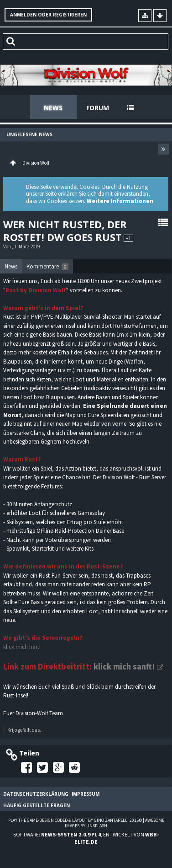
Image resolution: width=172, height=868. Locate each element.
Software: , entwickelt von (86, 838)
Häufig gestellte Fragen (36, 805)
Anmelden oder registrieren (48, 15)
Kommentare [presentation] (47, 266)
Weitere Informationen (120, 201)
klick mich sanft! (124, 667)
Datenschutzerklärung (36, 794)
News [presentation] (11, 266)
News (53, 108)
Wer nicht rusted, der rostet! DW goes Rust (65, 230)
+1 (128, 238)
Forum (98, 108)
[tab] (11, 267)
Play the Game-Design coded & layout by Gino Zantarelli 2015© (75, 820)
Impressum (86, 794)
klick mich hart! (22, 647)
